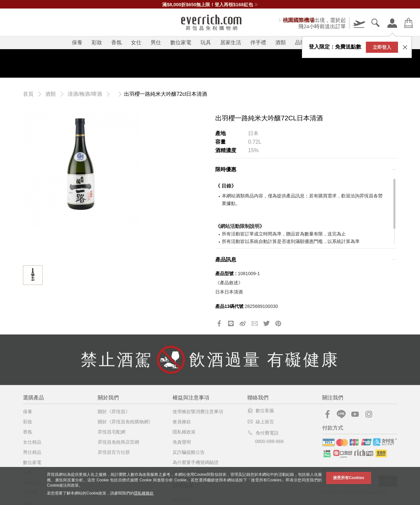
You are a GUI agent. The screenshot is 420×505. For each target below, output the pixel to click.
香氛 (116, 42)
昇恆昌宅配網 (112, 432)
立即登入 (382, 47)
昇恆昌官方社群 (114, 452)
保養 (77, 42)
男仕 (156, 42)
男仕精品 (32, 452)
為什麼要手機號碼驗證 (196, 462)
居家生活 (231, 42)
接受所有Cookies (349, 478)
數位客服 (261, 411)
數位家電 (181, 42)
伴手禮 (258, 42)
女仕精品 (32, 442)
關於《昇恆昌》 (114, 412)
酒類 (281, 42)
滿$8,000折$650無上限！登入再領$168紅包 (210, 5)
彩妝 (97, 42)
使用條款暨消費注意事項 (198, 412)
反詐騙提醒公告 (189, 452)
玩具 (206, 42)
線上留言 (261, 422)
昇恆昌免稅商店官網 (118, 442)
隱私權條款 (144, 493)
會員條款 (182, 422)
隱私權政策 (184, 432)
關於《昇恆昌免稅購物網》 (125, 422)
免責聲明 (182, 442)
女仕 (136, 42)
